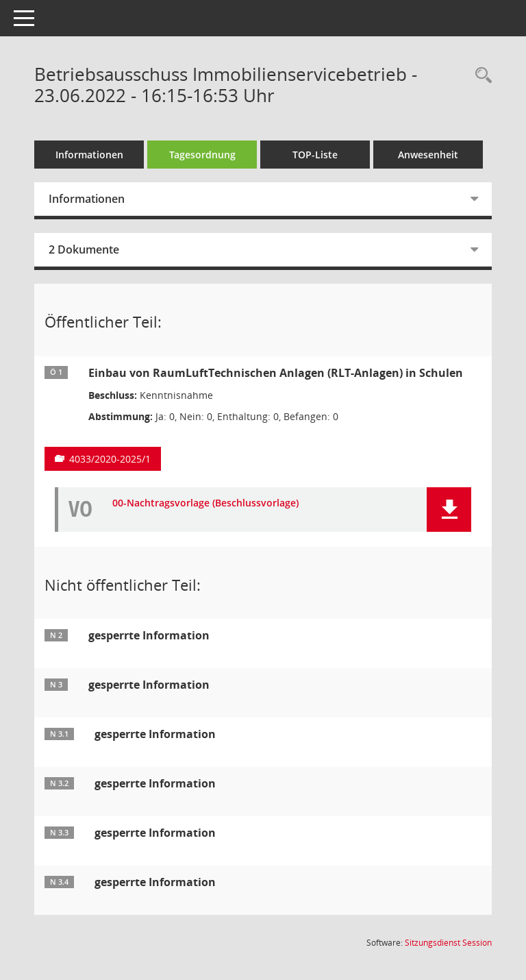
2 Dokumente (84, 249)
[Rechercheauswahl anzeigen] (480, 76)
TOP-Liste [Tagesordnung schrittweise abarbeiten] (315, 155)
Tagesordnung (202, 155)
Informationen (89, 155)
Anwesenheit (428, 155)
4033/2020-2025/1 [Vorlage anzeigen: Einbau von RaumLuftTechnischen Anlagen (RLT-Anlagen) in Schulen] (110, 459)
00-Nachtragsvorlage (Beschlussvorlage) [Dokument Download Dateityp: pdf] (205, 503)
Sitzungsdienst (448, 943)
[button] (449, 510)
